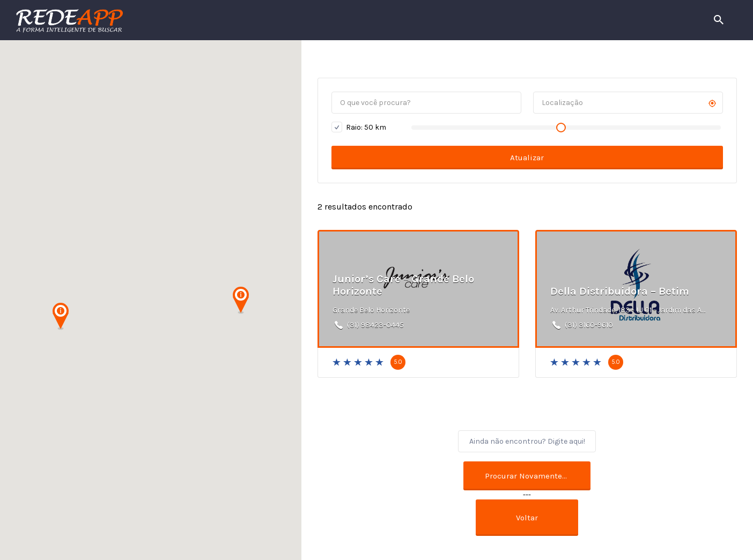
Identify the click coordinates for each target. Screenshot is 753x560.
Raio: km (359, 127)
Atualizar (527, 158)
